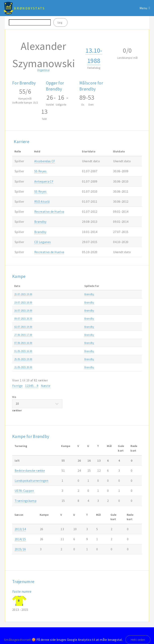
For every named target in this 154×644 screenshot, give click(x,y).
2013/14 (20, 529)
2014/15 (136, 343)
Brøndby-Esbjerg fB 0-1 (67, 343)
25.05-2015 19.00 (23, 359)
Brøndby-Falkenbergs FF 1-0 (70, 335)
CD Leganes (43, 242)
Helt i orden (138, 640)
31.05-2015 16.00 (23, 351)
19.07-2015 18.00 (23, 302)
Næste (46, 386)
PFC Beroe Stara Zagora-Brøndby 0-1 (76, 310)
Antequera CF (44, 181)
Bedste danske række (30, 470)
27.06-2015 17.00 (23, 335)
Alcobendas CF (45, 161)
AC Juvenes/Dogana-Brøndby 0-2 (73, 318)
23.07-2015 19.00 (23, 294)
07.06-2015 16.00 (23, 343)
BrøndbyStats (29, 8)
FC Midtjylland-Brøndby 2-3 (70, 359)
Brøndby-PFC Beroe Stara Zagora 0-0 (76, 294)
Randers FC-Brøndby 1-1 (68, 351)
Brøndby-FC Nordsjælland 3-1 (71, 367)
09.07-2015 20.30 (23, 318)
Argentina (43, 70)
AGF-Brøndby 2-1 (64, 302)
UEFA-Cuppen (24, 491)
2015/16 (136, 294)
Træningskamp (118, 335)
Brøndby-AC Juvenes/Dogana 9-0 (73, 327)
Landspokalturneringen (32, 481)
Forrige (17, 386)
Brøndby (40, 222)
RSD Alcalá (42, 201)
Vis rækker (37, 404)
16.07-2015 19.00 (23, 310)
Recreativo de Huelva (49, 212)
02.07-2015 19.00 (23, 327)
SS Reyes (41, 171)
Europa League (118, 294)
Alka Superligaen (119, 302)
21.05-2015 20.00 (23, 367)
